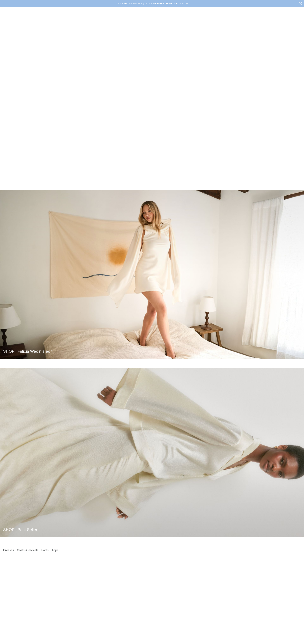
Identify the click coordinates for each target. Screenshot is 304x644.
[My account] (282, 13)
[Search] (247, 13)
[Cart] (298, 13)
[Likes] (290, 13)
